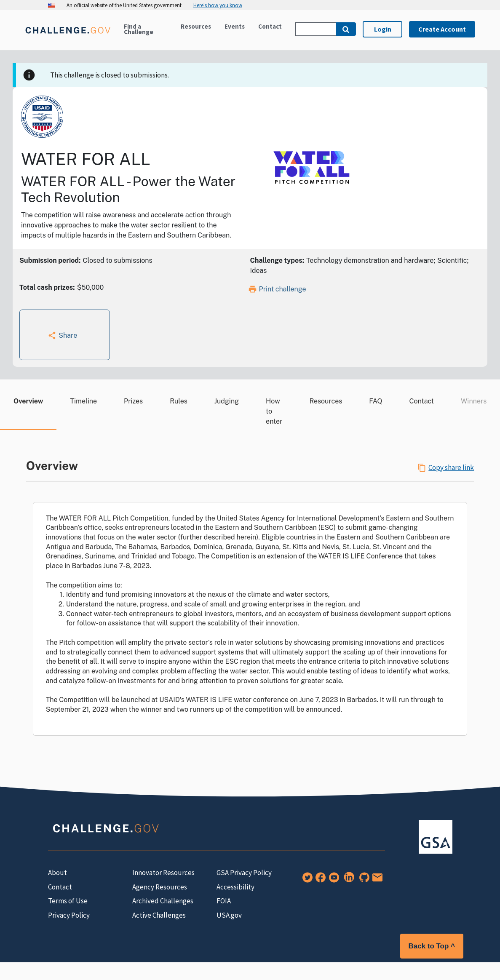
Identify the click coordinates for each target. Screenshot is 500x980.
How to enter (274, 411)
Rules (179, 401)
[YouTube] (332, 880)
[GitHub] (363, 880)
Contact (270, 26)
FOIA (224, 901)
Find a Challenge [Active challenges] (139, 29)
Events (235, 26)
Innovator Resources (163, 873)
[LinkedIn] (348, 880)
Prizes (133, 401)
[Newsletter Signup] (376, 880)
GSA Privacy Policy (244, 873)
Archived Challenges (163, 901)
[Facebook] (319, 880)
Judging (227, 401)
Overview (28, 401)
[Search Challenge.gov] (316, 29)
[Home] (68, 35)
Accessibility (235, 887)
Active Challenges (159, 915)
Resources (196, 26)
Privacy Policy (69, 915)
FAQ (376, 401)
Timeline (83, 401)
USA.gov (229, 915)
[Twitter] (306, 880)
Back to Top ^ (432, 946)
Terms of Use (68, 901)
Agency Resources (160, 887)
